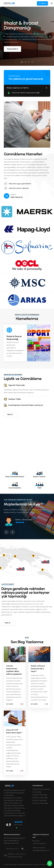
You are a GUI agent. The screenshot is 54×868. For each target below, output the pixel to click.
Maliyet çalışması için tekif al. (27, 88)
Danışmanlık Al (12, 49)
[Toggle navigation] (52, 3)
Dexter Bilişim (13, 864)
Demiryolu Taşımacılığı (40, 803)
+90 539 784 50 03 (39, 844)
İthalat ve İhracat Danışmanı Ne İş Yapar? (38, 669)
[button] (22, 62)
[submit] (22, 849)
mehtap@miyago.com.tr (41, 850)
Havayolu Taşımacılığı (40, 795)
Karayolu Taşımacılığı (39, 800)
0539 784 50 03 (17, 197)
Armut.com (16, 93)
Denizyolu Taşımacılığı (40, 798)
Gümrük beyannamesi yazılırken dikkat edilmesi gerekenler (14, 670)
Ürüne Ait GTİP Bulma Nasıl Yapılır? (14, 731)
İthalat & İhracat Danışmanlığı (14, 338)
